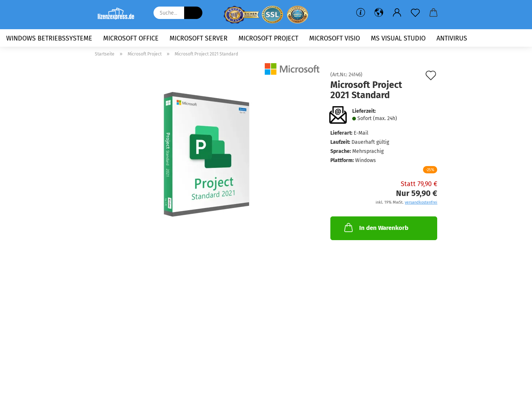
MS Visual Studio (398, 38)
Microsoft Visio (335, 38)
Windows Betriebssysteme (49, 38)
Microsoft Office (131, 38)
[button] (379, 13)
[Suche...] (193, 13)
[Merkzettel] (415, 13)
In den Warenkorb (376, 227)
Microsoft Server (199, 38)
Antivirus (452, 38)
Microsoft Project (268, 38)
